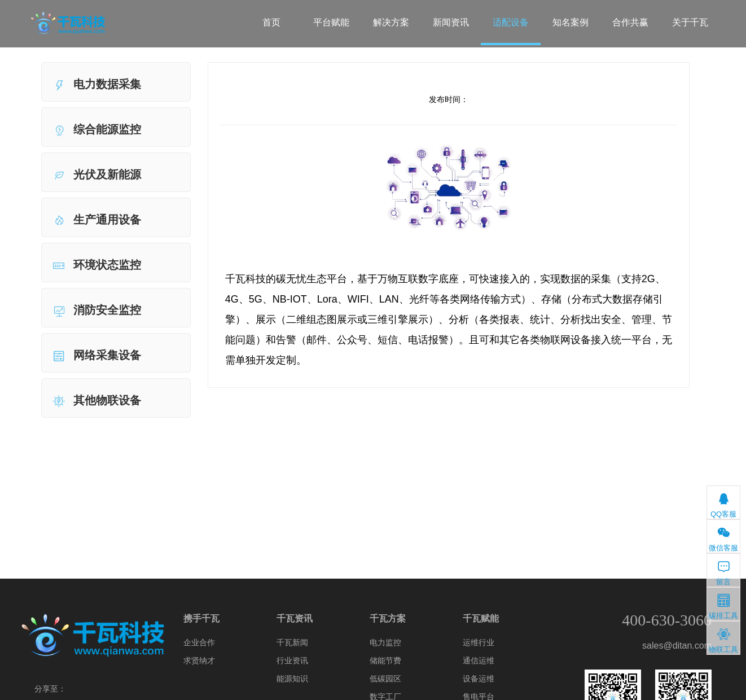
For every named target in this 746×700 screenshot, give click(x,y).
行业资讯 (292, 660)
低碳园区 (385, 679)
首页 (271, 22)
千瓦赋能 (481, 618)
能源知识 (292, 679)
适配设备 (511, 22)
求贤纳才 (199, 660)
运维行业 (479, 642)
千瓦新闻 (292, 642)
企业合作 (199, 642)
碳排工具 (723, 607)
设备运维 (479, 679)
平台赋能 (331, 22)
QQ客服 (723, 505)
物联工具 (723, 640)
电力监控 (385, 642)
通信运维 (479, 660)
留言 (723, 573)
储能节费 (385, 660)
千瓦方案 (388, 618)
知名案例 (571, 22)
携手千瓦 (201, 618)
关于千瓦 (690, 22)
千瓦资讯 (295, 618)
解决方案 (391, 22)
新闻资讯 (451, 22)
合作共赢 (630, 22)
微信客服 (723, 539)
